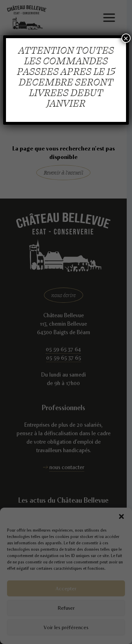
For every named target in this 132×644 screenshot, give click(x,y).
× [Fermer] (126, 38)
